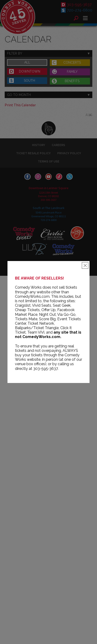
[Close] (85, 265)
